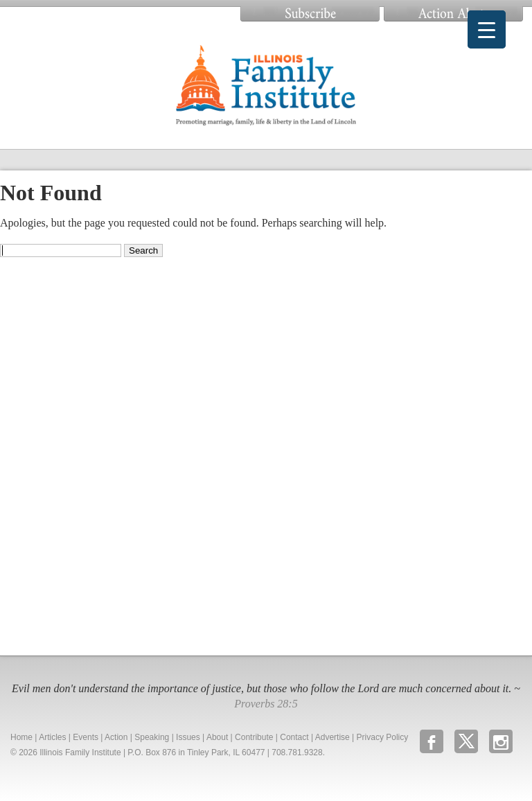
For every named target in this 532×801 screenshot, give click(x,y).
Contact (294, 737)
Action (116, 737)
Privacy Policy (383, 737)
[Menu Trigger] (487, 29)
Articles (52, 737)
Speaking (152, 737)
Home (21, 737)
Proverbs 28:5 (266, 704)
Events (86, 737)
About (217, 737)
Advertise (332, 737)
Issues (188, 737)
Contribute (254, 737)
